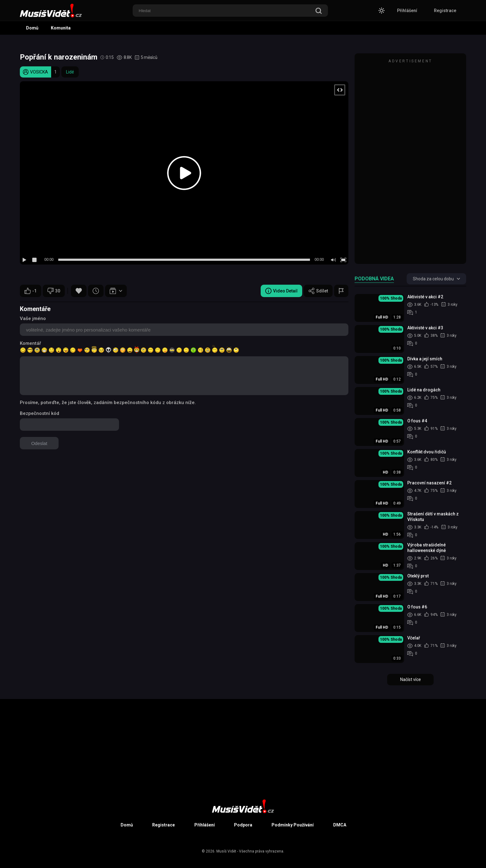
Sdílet (318, 291)
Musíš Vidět (226, 851)
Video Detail (281, 291)
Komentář (30, 343)
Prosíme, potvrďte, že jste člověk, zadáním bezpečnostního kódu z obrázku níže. (108, 403)
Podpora (243, 825)
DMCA (340, 825)
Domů (32, 28)
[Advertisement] (410, 162)
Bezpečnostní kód (40, 413)
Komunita (61, 28)
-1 (31, 291)
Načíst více (411, 679)
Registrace (445, 11)
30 (54, 291)
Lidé (70, 72)
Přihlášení (407, 11)
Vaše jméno (33, 318)
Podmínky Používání (293, 825)
